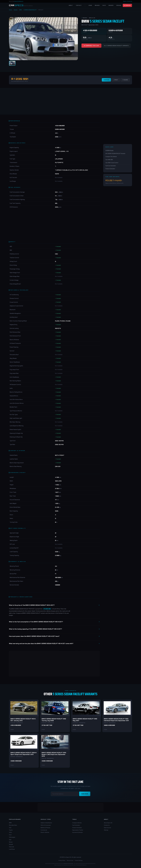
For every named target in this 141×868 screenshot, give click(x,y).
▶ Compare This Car (91, 46)
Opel (10, 840)
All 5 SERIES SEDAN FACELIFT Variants (116, 46)
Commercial (44, 830)
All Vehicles (129, 1)
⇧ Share (125, 80)
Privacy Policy (62, 860)
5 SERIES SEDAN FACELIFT (30, 10)
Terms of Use (70, 860)
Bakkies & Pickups (45, 828)
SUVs (104, 5)
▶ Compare (127, 5)
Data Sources (107, 828)
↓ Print (116, 80)
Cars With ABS (109, 160)
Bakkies (111, 5)
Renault (11, 844)
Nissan (11, 842)
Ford (10, 835)
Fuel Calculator (76, 825)
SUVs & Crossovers (46, 825)
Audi (10, 828)
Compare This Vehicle (111, 157)
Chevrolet (11, 847)
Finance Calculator (110, 169)
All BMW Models (109, 151)
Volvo (10, 832)
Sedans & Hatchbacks (46, 823)
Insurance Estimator (78, 832)
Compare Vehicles (77, 823)
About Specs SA (108, 823)
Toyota (11, 830)
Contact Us (107, 825)
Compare (106, 80)
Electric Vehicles (45, 832)
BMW (21, 10)
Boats (125, 1)
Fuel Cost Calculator (111, 166)
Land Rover (12, 849)
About (71, 5)
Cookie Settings (79, 860)
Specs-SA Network (19, 1)
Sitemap (106, 830)
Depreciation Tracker (78, 830)
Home (90, 5)
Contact (79, 5)
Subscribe (85, 794)
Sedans (119, 5)
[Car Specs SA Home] (21, 5)
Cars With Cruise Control (112, 163)
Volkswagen (12, 837)
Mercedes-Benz (13, 825)
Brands (97, 5)
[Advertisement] (70, 101)
